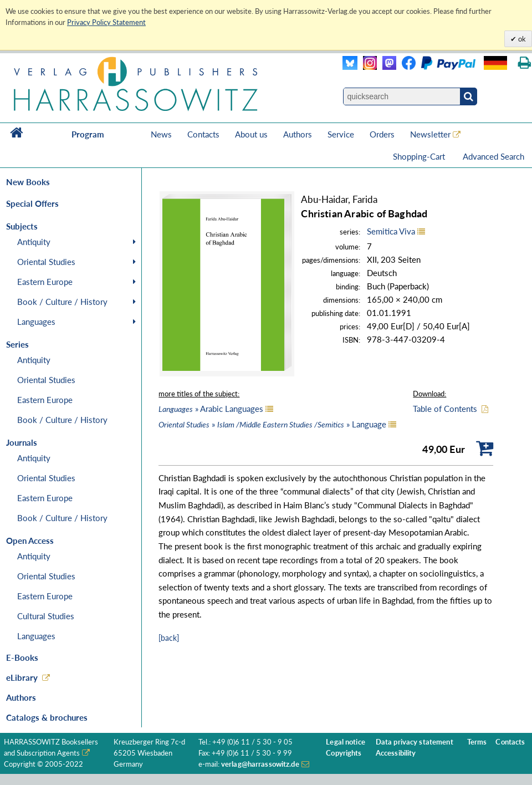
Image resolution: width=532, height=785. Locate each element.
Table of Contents (445, 409)
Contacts (203, 134)
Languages (36, 322)
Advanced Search (493, 156)
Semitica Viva (391, 231)
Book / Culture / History (62, 302)
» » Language (272, 424)
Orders (382, 134)
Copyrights (344, 753)
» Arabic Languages (211, 409)
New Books (28, 182)
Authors (298, 134)
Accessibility (396, 753)
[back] (169, 638)
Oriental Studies (46, 262)
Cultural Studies (46, 616)
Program (88, 134)
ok (521, 39)
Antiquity (34, 242)
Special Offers (32, 203)
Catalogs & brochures (47, 717)
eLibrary (22, 677)
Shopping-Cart (420, 156)
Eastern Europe (45, 282)
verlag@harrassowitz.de (260, 764)
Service (341, 134)
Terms (477, 742)
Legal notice (346, 742)
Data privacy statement (415, 742)
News (161, 134)
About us (251, 134)
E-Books (22, 657)
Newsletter (430, 134)
